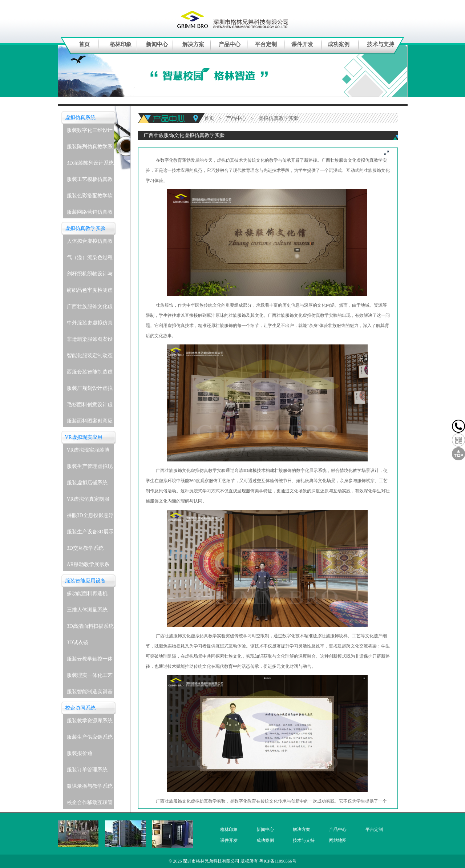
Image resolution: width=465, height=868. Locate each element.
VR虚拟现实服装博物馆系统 (88, 452)
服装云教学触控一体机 (90, 661)
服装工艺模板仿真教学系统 (90, 181)
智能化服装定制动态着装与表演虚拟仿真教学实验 (90, 357)
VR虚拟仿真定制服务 (88, 501)
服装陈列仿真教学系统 (90, 148)
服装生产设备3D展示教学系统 (90, 534)
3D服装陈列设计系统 (90, 163)
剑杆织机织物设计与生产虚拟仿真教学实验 (90, 276)
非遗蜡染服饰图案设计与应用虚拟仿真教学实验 (90, 341)
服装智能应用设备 (85, 581)
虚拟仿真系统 (80, 118)
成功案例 (339, 44)
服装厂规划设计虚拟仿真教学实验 (90, 390)
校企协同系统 (80, 708)
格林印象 (121, 44)
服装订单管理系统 (87, 770)
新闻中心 (157, 44)
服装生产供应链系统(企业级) (90, 739)
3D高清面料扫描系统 (90, 626)
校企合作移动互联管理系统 (90, 804)
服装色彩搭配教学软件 (90, 197)
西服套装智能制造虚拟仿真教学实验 (90, 374)
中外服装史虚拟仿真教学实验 (90, 325)
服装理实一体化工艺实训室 (90, 677)
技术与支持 (381, 44)
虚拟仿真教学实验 (85, 228)
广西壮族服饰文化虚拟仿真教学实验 (90, 308)
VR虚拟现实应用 (84, 437)
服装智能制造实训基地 (90, 693)
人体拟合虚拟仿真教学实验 (90, 243)
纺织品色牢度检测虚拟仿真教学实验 (90, 292)
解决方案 (193, 44)
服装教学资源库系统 (90, 721)
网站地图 (338, 840)
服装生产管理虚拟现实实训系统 (90, 468)
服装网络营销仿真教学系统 (90, 214)
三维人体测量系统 (87, 610)
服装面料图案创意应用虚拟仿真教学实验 (90, 423)
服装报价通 (80, 753)
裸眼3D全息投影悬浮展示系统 (90, 517)
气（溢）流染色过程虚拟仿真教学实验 (90, 259)
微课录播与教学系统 (90, 786)
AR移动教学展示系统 (88, 566)
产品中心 (230, 44)
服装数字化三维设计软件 (90, 132)
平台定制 (266, 44)
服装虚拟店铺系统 (87, 483)
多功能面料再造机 (87, 594)
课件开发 (302, 44)
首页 (84, 44)
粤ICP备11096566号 (278, 861)
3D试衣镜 (78, 643)
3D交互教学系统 (85, 548)
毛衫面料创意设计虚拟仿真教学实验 (90, 406)
